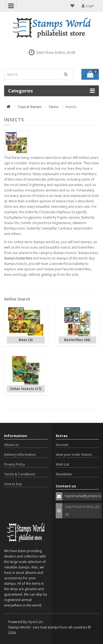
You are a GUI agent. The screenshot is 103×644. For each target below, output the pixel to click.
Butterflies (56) (77, 340)
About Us (11, 445)
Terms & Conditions (20, 474)
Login (88, 6)
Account (62, 445)
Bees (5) (26, 340)
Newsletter (64, 474)
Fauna (54, 107)
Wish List (62, 464)
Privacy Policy (14, 464)
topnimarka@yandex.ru (83, 496)
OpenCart (35, 622)
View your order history (74, 455)
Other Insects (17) (26, 389)
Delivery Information (20, 455)
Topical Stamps (30, 107)
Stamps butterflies (18, 258)
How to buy (13, 484)
